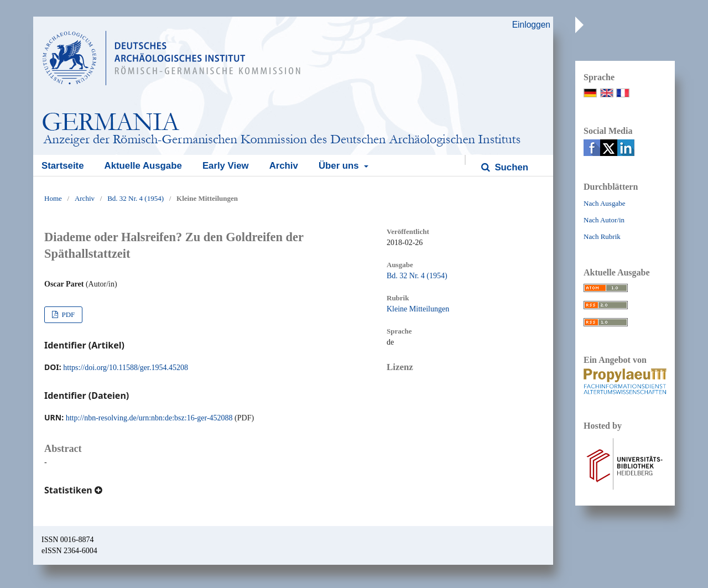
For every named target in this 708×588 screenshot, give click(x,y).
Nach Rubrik (602, 236)
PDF (67, 314)
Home (53, 198)
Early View (226, 166)
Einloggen (531, 25)
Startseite (63, 166)
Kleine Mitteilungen (418, 309)
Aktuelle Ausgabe (143, 166)
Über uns (340, 166)
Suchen (510, 167)
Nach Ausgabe (604, 203)
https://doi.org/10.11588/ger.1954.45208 (126, 368)
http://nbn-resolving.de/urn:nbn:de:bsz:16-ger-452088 (149, 418)
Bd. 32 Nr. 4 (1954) (136, 198)
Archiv (284, 166)
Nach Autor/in (604, 220)
